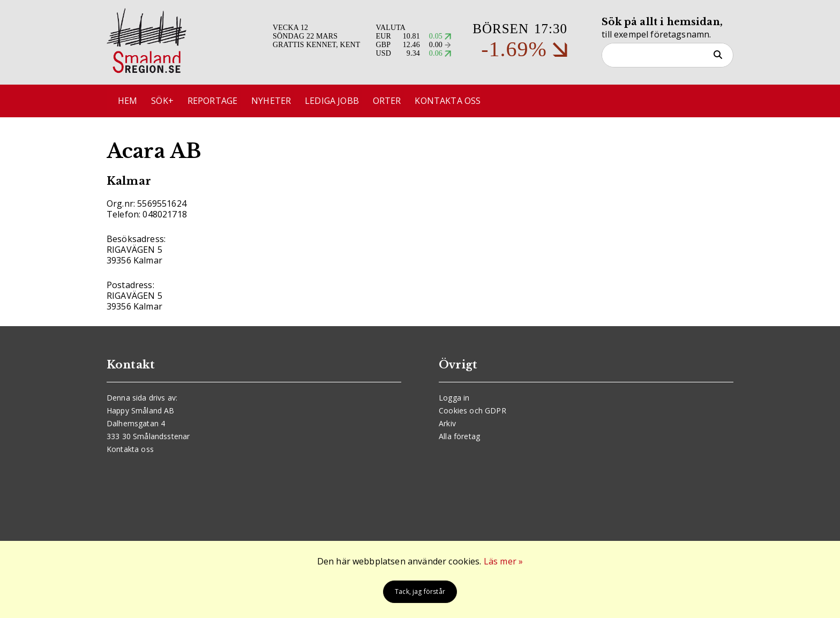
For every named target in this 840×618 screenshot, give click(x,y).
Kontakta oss (460, 101)
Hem (130, 101)
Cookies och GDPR (472, 410)
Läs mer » (503, 561)
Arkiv (447, 423)
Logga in (454, 398)
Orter (398, 101)
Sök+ (167, 101)
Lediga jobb (341, 101)
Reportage (218, 101)
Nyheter (279, 101)
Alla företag (459, 436)
